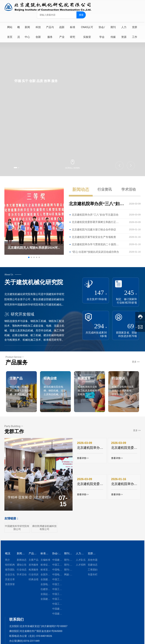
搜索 (82, 14)
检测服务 (88, 391)
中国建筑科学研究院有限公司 (17, 533)
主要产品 (20, 391)
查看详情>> (83, 465)
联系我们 (16, 625)
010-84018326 (44, 642)
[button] (18, 167)
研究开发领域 (19, 314)
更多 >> (136, 367)
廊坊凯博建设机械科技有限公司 (44, 533)
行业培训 (123, 391)
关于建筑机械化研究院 (34, 282)
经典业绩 (54, 391)
